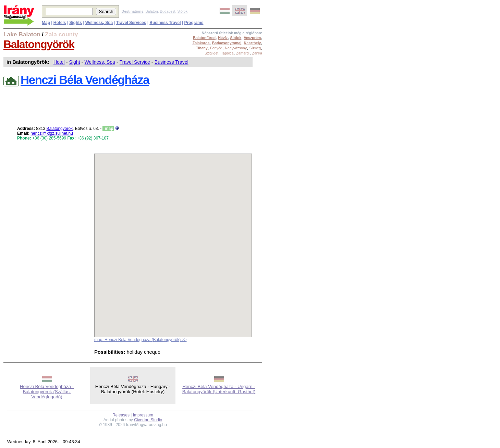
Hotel (59, 62)
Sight (75, 62)
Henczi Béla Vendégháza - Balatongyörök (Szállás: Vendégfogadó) (47, 392)
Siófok (182, 11)
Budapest (168, 11)
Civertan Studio (148, 420)
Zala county (61, 34)
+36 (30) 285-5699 (49, 138)
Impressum (143, 415)
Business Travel (172, 62)
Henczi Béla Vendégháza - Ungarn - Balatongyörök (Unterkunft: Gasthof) (219, 389)
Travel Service (135, 62)
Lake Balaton (22, 34)
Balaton (151, 11)
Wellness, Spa (100, 62)
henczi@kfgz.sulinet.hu (52, 133)
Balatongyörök (39, 44)
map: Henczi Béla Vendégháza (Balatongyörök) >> (141, 340)
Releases (121, 415)
